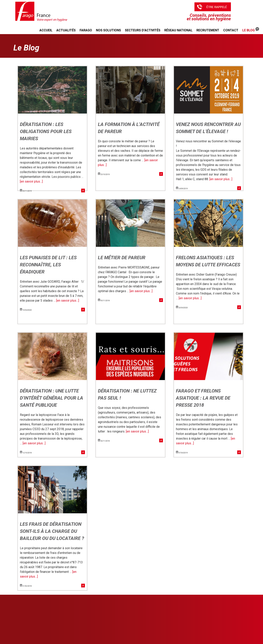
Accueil (46, 30)
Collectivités (169, 618)
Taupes (107, 622)
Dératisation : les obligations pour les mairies (46, 131)
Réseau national (178, 30)
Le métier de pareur (122, 258)
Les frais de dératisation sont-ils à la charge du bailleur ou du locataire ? (52, 531)
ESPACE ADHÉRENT (176, 629)
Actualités (66, 30)
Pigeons (108, 625)
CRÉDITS (228, 628)
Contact (231, 30)
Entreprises (169, 614)
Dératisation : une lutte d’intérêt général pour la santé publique (52, 398)
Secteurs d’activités (143, 30)
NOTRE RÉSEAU (232, 606)
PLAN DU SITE (231, 621)
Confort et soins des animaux (119, 629)
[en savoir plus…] (31, 181)
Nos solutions (108, 30)
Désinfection (110, 618)
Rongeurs (109, 611)
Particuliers (169, 622)
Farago (86, 30)
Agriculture (168, 611)
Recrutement (208, 30)
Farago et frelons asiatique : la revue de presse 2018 (203, 398)
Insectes (108, 614)
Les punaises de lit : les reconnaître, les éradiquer (48, 265)
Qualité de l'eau (112, 632)
